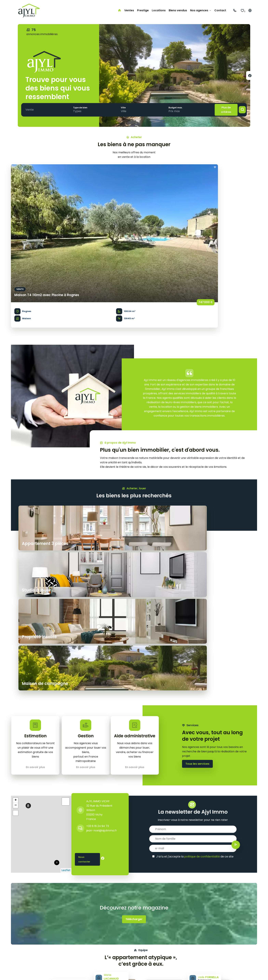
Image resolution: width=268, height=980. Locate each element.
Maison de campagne (69, 946)
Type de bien (78, 107)
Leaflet (66, 643)
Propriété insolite (66, 942)
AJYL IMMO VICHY (98, 574)
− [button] (16, 579)
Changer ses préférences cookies (122, 973)
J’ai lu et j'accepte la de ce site (195, 630)
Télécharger (134, 692)
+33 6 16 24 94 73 (98, 599)
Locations (21, 951)
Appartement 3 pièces (69, 937)
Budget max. (169, 107)
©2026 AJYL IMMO (26, 973)
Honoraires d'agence (82, 973)
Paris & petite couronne (123, 937)
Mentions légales (53, 973)
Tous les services (197, 541)
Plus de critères (222, 109)
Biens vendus (23, 955)
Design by (234, 973)
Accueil (19, 937)
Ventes (19, 942)
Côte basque (116, 951)
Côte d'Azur (115, 942)
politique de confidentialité (202, 630)
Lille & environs (117, 955)
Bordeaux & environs (121, 946)
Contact (20, 960)
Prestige (20, 946)
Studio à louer (63, 951)
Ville (119, 107)
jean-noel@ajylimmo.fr (102, 604)
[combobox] (30, 110)
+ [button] (16, 574)
